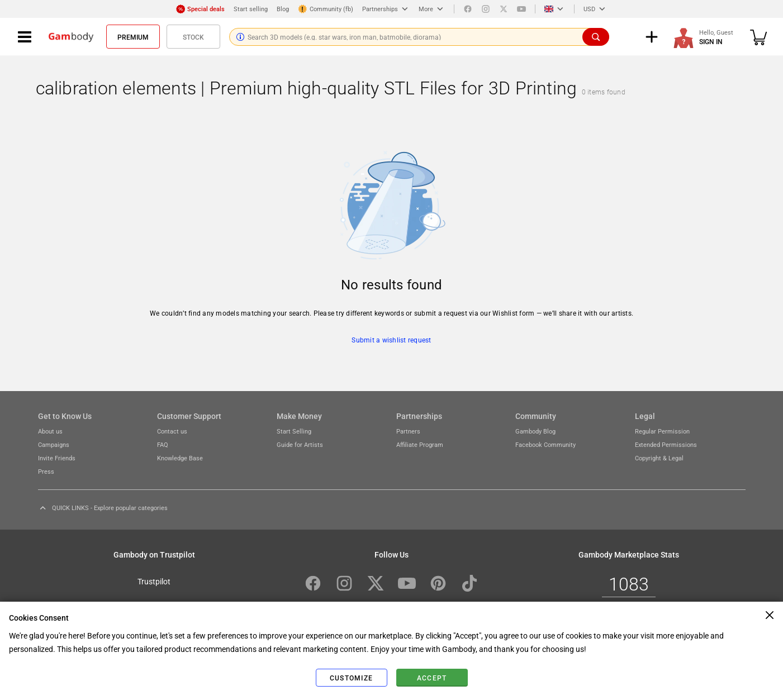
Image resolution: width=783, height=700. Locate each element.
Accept (432, 678)
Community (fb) (326, 9)
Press (46, 471)
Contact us (172, 431)
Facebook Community (545, 444)
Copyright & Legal (659, 458)
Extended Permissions (666, 444)
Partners (408, 431)
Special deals (200, 9)
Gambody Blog (535, 431)
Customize (351, 678)
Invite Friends (57, 458)
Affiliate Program (420, 444)
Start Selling (294, 431)
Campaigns (54, 444)
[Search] (596, 37)
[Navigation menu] (25, 37)
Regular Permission (662, 431)
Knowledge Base (180, 458)
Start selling (251, 9)
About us (50, 431)
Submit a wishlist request (391, 340)
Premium (133, 37)
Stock (193, 37)
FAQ (163, 444)
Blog (283, 9)
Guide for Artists (300, 444)
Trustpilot (154, 581)
